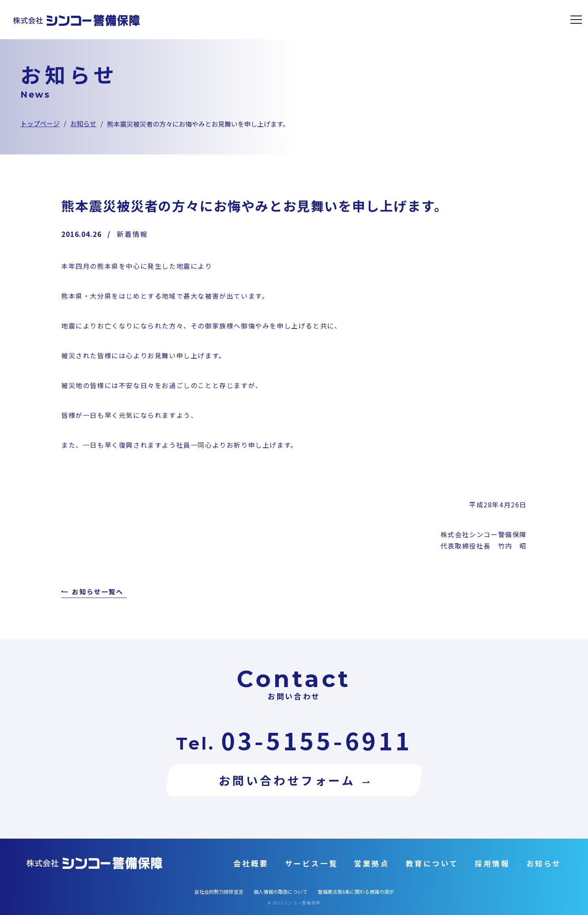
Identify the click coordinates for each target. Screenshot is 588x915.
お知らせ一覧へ (97, 592)
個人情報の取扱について (281, 892)
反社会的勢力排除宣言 (219, 892)
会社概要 (251, 863)
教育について (432, 863)
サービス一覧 (312, 863)
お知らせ (83, 123)
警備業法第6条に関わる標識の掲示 (356, 892)
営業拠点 (372, 863)
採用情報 (492, 863)
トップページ (40, 123)
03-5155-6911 (316, 740)
